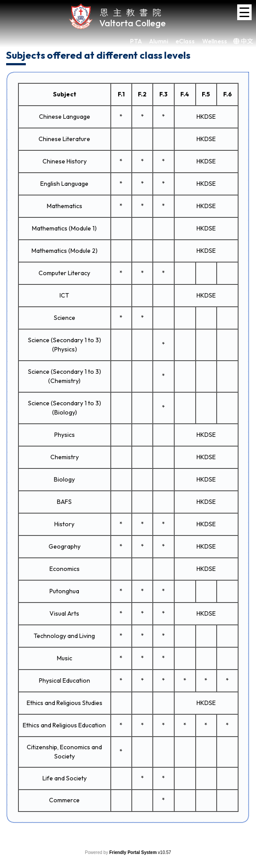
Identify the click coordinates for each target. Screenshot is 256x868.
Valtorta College (133, 23)
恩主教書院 (133, 12)
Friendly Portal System (134, 852)
